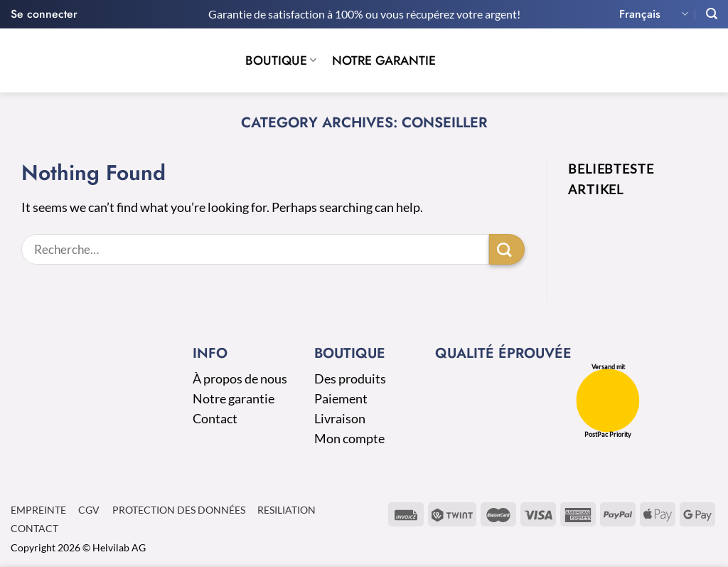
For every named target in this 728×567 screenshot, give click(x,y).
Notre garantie (384, 60)
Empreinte (38, 510)
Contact (215, 419)
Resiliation (287, 510)
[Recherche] (712, 14)
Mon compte (349, 439)
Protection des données (179, 510)
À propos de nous (240, 379)
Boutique (281, 60)
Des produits (350, 379)
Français (654, 14)
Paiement (341, 399)
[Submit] (507, 249)
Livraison (340, 419)
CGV (89, 510)
